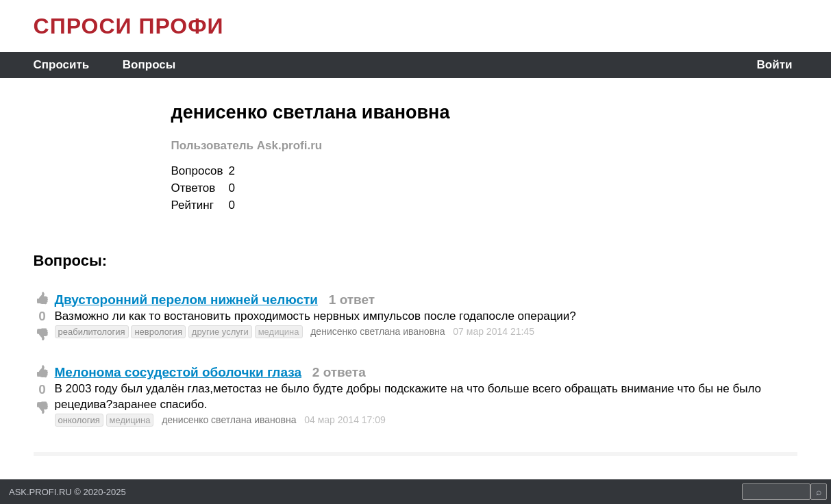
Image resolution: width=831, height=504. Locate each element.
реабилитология (92, 332)
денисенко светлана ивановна (377, 331)
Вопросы (149, 65)
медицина (279, 332)
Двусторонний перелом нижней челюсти (186, 300)
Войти (775, 65)
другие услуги (220, 332)
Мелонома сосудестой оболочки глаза (178, 372)
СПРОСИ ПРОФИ (129, 26)
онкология (79, 420)
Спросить (62, 65)
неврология (158, 332)
